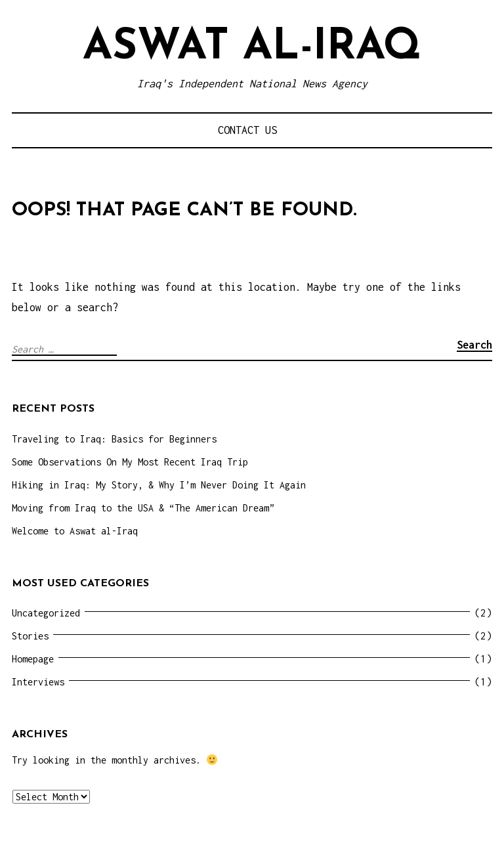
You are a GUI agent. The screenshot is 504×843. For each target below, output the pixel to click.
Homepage (33, 659)
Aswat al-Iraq (252, 48)
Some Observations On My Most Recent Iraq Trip (130, 462)
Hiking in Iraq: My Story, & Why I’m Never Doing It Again (159, 485)
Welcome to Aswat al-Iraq (75, 531)
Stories (30, 636)
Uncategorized (46, 613)
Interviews (38, 682)
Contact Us (247, 130)
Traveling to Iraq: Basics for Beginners (114, 439)
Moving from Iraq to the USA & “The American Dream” (143, 508)
